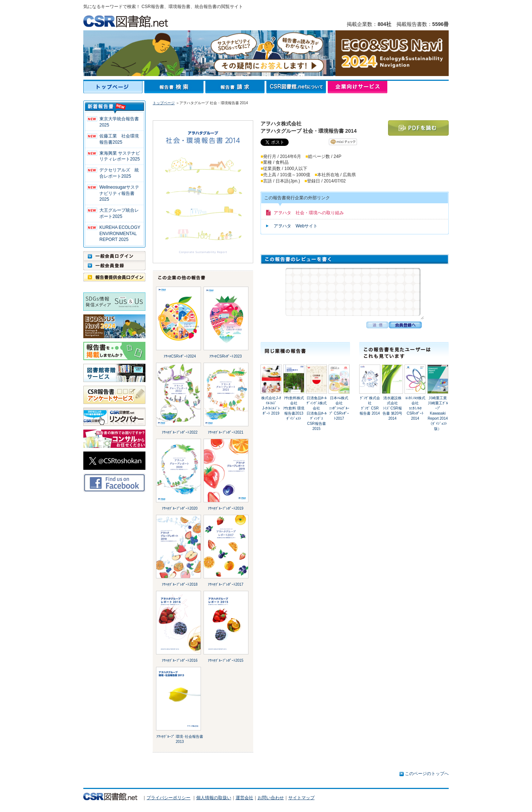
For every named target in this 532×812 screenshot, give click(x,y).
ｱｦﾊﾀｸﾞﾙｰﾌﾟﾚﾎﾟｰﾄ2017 (226, 584)
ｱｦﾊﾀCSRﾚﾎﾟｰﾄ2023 (225, 356)
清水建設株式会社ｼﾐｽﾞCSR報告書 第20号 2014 (392, 408)
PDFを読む (418, 128)
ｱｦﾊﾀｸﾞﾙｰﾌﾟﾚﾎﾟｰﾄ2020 (180, 508)
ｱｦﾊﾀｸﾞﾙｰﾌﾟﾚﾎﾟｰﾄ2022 (180, 432)
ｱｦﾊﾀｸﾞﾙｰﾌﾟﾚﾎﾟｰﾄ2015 (226, 660)
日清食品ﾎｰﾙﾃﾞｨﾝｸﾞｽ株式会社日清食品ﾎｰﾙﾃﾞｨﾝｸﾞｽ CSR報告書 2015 (317, 413)
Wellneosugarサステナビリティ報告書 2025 (119, 193)
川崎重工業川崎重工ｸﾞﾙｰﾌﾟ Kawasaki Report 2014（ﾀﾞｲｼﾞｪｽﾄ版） (438, 413)
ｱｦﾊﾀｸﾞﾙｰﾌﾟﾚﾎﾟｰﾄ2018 (180, 584)
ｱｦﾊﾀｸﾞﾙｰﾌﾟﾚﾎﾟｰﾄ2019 (226, 508)
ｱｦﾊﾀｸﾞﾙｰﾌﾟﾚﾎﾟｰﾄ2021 (226, 432)
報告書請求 (236, 87)
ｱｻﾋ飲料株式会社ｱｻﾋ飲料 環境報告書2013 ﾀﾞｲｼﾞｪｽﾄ (294, 408)
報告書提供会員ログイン (114, 277)
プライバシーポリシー (168, 798)
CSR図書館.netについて (297, 87)
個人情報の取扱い (214, 798)
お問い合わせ (271, 798)
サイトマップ (301, 798)
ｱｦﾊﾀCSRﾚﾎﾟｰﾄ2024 (180, 356)
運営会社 (244, 798)
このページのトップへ (427, 774)
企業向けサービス (358, 87)
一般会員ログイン (114, 256)
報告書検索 (175, 87)
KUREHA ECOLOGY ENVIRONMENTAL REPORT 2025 (120, 234)
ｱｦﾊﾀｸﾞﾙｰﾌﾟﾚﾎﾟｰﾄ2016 (180, 660)
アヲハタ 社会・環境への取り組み (309, 213)
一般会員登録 (114, 265)
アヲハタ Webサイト (296, 226)
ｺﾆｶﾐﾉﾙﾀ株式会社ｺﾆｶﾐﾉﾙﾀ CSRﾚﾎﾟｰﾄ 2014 (415, 408)
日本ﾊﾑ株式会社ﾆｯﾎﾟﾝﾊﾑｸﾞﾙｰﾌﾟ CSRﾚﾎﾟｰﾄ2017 (339, 408)
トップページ (114, 87)
